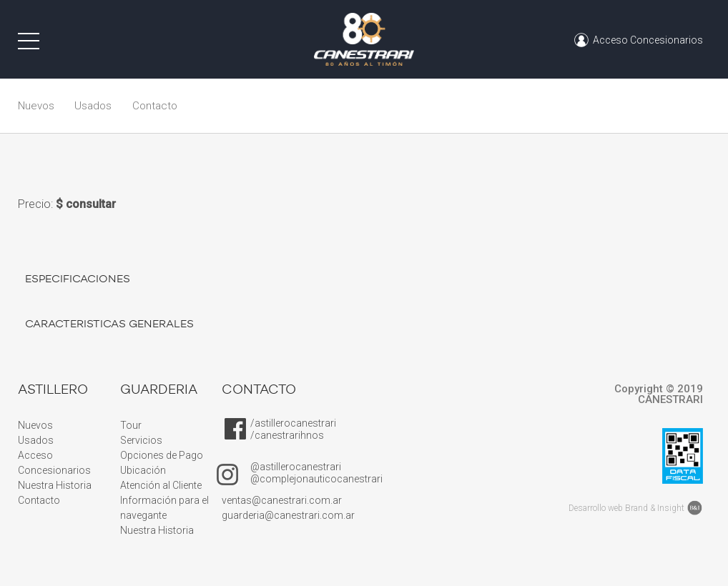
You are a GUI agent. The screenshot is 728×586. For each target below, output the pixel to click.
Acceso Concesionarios (56, 463)
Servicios (141, 440)
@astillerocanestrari (296, 467)
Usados (93, 106)
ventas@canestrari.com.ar (282, 500)
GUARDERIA (159, 390)
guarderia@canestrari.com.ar (288, 515)
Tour (131, 425)
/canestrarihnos (287, 435)
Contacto (155, 106)
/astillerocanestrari (293, 423)
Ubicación (143, 470)
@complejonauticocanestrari (316, 479)
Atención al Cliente (161, 485)
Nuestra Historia (55, 485)
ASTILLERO (53, 390)
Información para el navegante (164, 508)
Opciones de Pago (162, 455)
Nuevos (36, 106)
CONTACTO (259, 390)
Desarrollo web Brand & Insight (626, 508)
